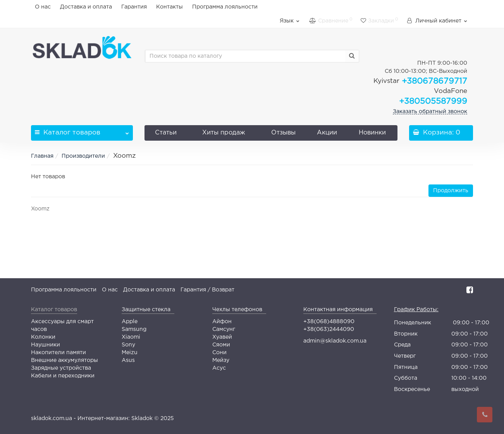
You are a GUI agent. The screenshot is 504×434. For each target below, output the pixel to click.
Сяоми (221, 345)
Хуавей (222, 337)
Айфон (222, 322)
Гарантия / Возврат (207, 290)
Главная (42, 156)
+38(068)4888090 (329, 322)
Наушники (46, 345)
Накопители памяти (58, 353)
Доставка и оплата (86, 7)
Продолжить (451, 191)
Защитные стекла (146, 310)
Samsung (134, 329)
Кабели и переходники (63, 376)
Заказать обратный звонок (430, 112)
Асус (219, 368)
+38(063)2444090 (329, 329)
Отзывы (283, 133)
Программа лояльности (225, 7)
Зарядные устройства (61, 368)
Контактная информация (338, 310)
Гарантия (134, 7)
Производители (83, 156)
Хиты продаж (224, 133)
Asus (128, 360)
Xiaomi (131, 337)
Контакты (169, 7)
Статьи (166, 133)
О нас (43, 7)
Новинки (372, 133)
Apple (130, 322)
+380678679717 (420, 81)
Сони (219, 353)
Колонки (43, 337)
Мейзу (221, 360)
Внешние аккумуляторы (65, 360)
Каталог (82, 130)
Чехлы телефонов (237, 310)
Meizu (130, 353)
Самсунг (224, 329)
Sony (128, 345)
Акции (327, 133)
